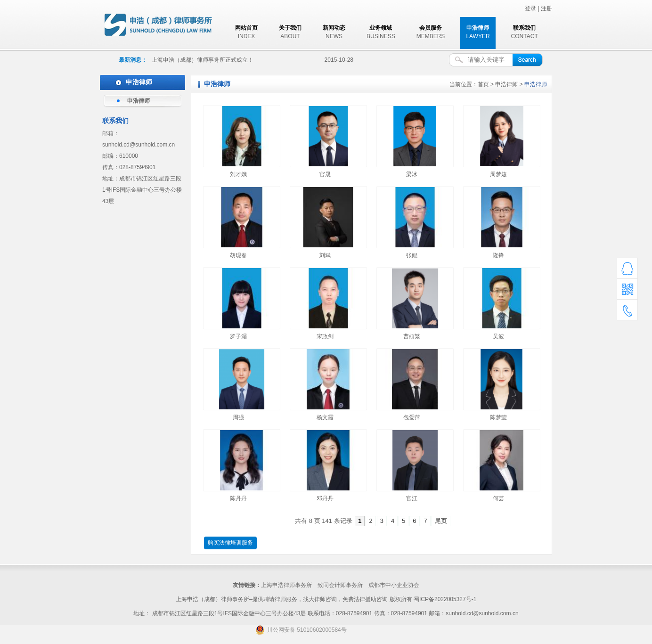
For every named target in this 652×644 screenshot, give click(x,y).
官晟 (325, 174)
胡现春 (238, 255)
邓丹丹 (325, 498)
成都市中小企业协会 (394, 585)
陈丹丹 (238, 498)
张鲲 (412, 255)
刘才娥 (238, 174)
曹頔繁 (412, 336)
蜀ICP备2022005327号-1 (445, 599)
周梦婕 (498, 174)
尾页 (441, 521)
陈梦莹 (498, 417)
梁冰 (412, 174)
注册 (546, 8)
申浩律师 (139, 101)
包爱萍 (412, 417)
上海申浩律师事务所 (286, 585)
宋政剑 (325, 336)
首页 (483, 84)
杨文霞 (325, 417)
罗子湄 (238, 336)
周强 (238, 417)
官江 (412, 498)
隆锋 (498, 255)
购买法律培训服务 (230, 543)
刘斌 (325, 255)
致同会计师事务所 (340, 585)
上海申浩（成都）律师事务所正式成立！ (203, 60)
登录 (530, 8)
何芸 (498, 498)
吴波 (498, 336)
